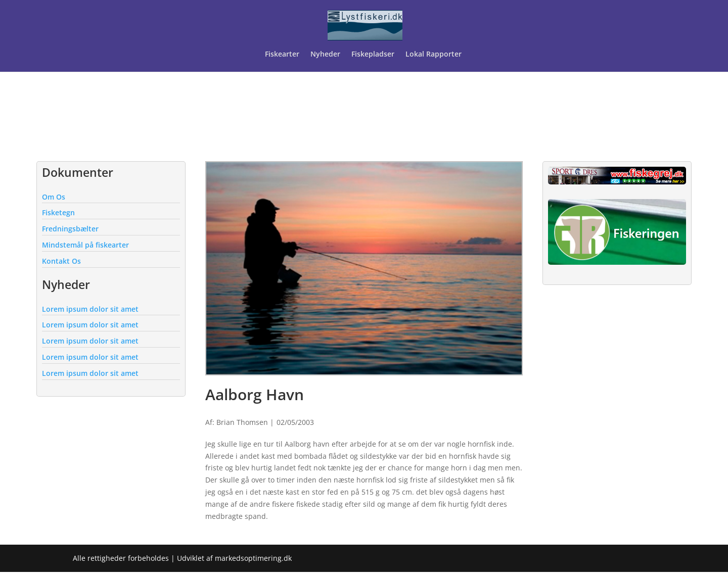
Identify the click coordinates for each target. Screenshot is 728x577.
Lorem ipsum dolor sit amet (90, 309)
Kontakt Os (61, 261)
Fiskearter (282, 55)
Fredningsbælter (70, 229)
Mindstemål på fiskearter (85, 245)
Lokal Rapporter (435, 55)
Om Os (54, 197)
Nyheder (325, 55)
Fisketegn (58, 212)
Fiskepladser (373, 55)
